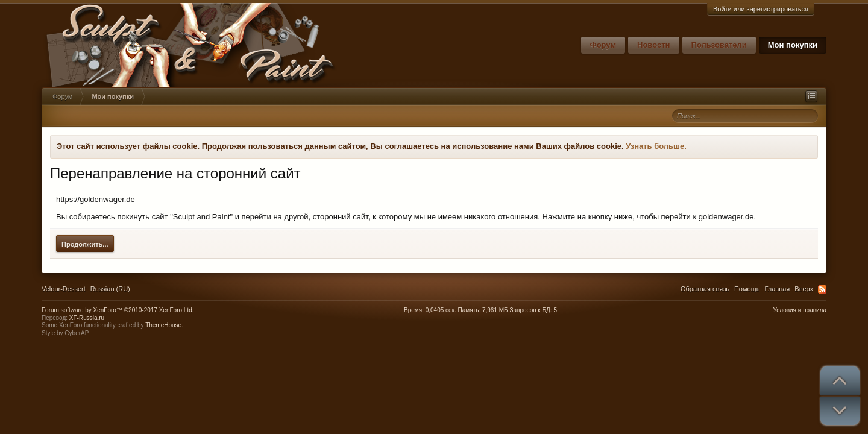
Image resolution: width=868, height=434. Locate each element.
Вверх (804, 289)
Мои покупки (793, 45)
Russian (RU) (110, 289)
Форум (603, 45)
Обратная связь (705, 289)
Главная (777, 289)
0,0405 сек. (441, 310)
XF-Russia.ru (87, 318)
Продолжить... (85, 244)
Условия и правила (800, 310)
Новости (654, 45)
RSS (822, 289)
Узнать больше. (656, 146)
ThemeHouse (163, 325)
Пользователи (719, 45)
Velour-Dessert (64, 289)
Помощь (747, 289)
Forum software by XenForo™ (118, 310)
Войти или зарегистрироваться (761, 9)
